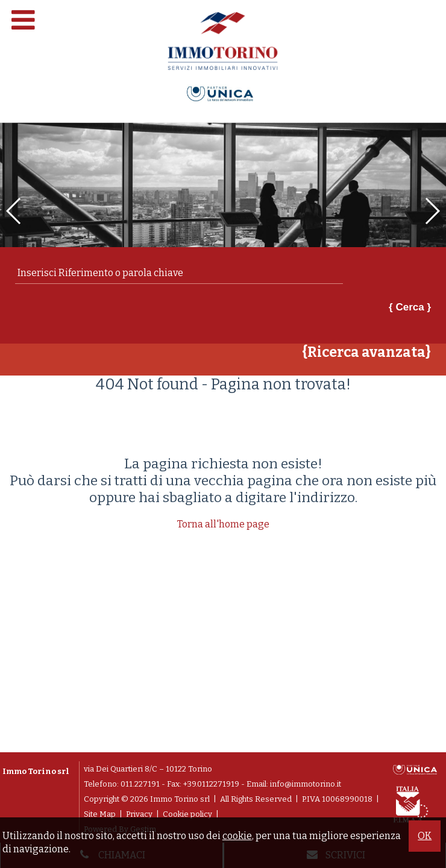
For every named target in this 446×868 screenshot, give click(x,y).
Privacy (139, 814)
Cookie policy (187, 814)
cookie (237, 836)
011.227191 (140, 784)
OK (425, 836)
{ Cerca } (410, 307)
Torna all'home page (223, 524)
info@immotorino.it (306, 784)
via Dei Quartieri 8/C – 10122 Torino (148, 769)
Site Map (100, 814)
